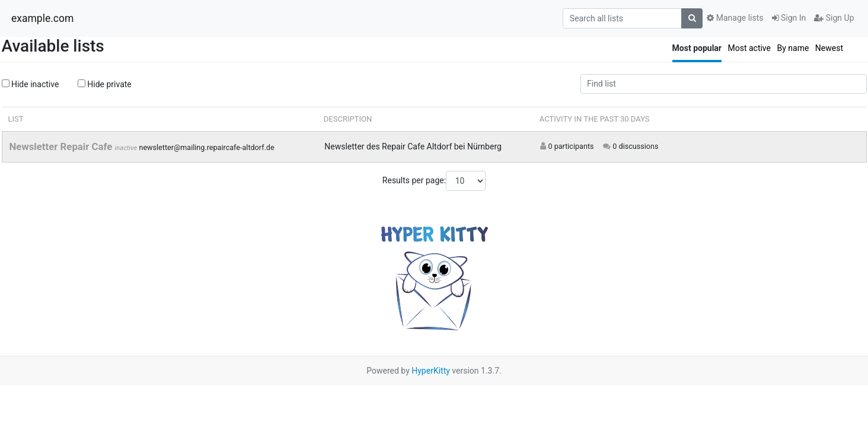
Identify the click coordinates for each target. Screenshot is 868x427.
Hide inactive (31, 84)
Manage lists (735, 18)
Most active (749, 48)
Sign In (789, 18)
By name (793, 48)
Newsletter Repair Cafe (62, 146)
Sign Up (834, 18)
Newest (829, 48)
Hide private (105, 84)
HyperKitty (431, 371)
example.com (42, 18)
